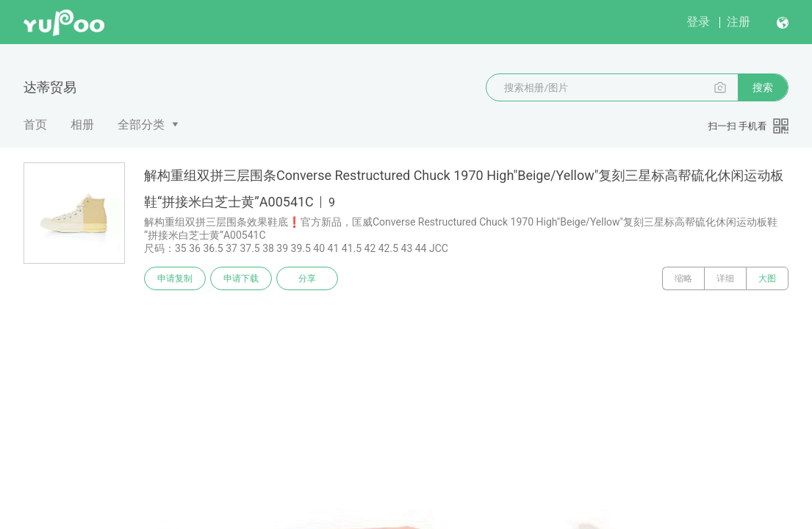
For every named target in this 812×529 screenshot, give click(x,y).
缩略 (683, 278)
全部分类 (141, 125)
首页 (35, 125)
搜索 (763, 87)
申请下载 (241, 278)
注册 (739, 22)
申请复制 (175, 278)
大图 (767, 278)
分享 (307, 278)
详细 (725, 278)
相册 (82, 125)
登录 (698, 22)
